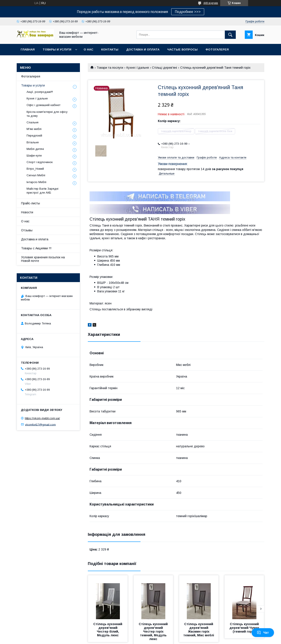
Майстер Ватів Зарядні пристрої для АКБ (42, 191)
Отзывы (27, 230)
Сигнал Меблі (36, 175)
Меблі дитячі (35, 149)
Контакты (110, 49)
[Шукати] (230, 35)
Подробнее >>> (188, 12)
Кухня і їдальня (138, 68)
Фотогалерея (217, 49)
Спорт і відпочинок (40, 162)
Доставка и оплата (143, 49)
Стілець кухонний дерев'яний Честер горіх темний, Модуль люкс (154, 631)
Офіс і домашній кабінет (43, 105)
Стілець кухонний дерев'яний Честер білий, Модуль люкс (108, 630)
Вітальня (33, 142)
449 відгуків (211, 3)
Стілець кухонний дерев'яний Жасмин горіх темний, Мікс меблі (199, 630)
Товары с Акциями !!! (36, 248)
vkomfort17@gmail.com (40, 424)
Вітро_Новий (35, 169)
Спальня (32, 122)
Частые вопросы (182, 49)
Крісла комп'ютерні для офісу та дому (47, 114)
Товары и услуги (57, 49)
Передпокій (34, 136)
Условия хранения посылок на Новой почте (43, 259)
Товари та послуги (110, 68)
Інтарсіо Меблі (36, 182)
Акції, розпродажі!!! (40, 92)
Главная (28, 49)
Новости (27, 212)
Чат (263, 633)
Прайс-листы (31, 203)
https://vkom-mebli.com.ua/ (42, 418)
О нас (88, 49)
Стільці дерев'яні (164, 68)
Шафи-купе (34, 156)
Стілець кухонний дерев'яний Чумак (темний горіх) (245, 628)
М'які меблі (34, 129)
